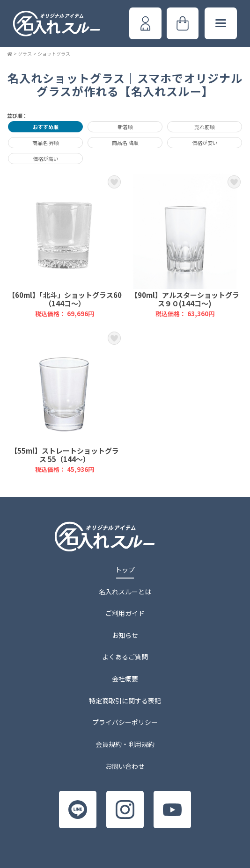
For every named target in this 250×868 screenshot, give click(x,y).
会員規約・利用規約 (125, 744)
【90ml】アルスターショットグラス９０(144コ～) (185, 246)
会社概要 (125, 679)
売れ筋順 (205, 127)
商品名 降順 (125, 143)
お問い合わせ (125, 766)
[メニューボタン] (221, 23)
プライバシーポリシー (125, 722)
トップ (125, 570)
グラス (25, 54)
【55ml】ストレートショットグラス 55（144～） (65, 402)
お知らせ (125, 635)
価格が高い (46, 159)
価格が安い (205, 143)
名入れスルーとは (125, 592)
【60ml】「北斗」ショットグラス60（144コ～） (65, 246)
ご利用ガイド (125, 613)
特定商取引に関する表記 (125, 701)
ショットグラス (54, 54)
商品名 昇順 (46, 143)
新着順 (125, 127)
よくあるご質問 (125, 657)
